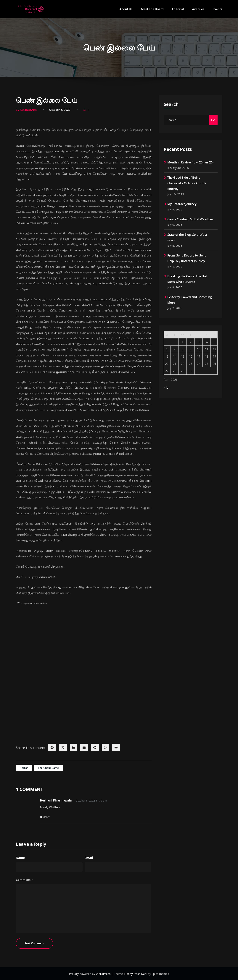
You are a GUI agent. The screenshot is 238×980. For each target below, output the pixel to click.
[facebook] (52, 747)
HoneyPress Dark (136, 974)
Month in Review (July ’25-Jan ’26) (190, 162)
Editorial (178, 9)
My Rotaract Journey (182, 204)
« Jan (167, 387)
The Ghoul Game (48, 768)
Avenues (198, 9)
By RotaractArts (26, 110)
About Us (126, 9)
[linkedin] (73, 747)
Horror (24, 768)
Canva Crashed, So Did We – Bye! (190, 219)
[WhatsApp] (105, 747)
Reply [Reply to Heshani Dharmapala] (45, 817)
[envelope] (84, 747)
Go (213, 120)
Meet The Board (152, 9)
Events (217, 9)
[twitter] (63, 747)
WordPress (104, 974)
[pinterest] (95, 747)
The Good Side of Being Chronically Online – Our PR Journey (187, 183)
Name (20, 858)
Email (89, 858)
